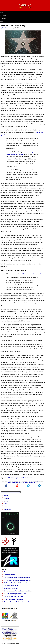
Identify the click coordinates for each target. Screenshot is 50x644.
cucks (13, 478)
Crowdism (7, 572)
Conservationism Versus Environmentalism (18, 591)
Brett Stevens (6, 28)
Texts (6, 504)
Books (6, 501)
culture (3, 21)
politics (3, 15)
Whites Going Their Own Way (13, 599)
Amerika (13, 643)
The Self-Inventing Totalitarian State (15, 594)
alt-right (7, 478)
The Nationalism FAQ (11, 585)
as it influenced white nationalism (31, 274)
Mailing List (8, 509)
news (2, 12)
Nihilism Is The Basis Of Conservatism (16, 583)
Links (6, 506)
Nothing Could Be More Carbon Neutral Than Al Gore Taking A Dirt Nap (26, 482)
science (3, 18)
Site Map (17, 643)
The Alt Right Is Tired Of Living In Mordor (17, 580)
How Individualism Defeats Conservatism (17, 602)
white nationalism (27, 478)
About (6, 496)
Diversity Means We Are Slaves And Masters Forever (17, 481)
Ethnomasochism (9, 575)
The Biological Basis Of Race (13, 596)
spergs (18, 478)
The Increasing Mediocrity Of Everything (17, 577)
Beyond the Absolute (11, 588)
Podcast (6, 498)
